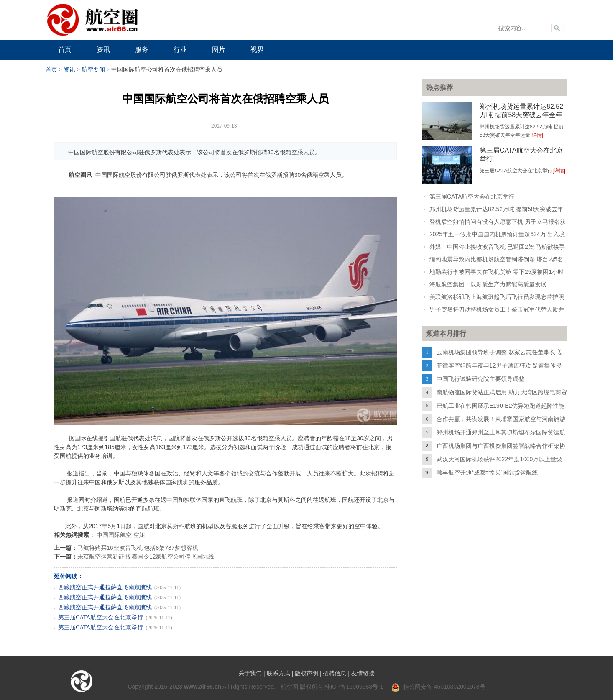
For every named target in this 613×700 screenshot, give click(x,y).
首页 (51, 70)
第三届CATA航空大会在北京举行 (101, 617)
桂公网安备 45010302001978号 (438, 687)
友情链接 (363, 673)
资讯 (69, 70)
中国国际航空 (114, 535)
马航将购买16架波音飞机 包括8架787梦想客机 (138, 548)
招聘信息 (335, 673)
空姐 (139, 535)
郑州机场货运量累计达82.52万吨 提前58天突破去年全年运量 (521, 115)
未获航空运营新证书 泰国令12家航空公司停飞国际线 (146, 557)
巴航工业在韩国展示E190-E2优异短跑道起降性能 (501, 406)
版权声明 (306, 673)
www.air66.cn (203, 687)
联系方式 (278, 673)
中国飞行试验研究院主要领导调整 (480, 379)
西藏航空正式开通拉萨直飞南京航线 (105, 587)
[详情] (537, 135)
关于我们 (250, 673)
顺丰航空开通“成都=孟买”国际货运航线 (487, 473)
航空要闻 (93, 70)
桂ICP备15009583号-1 (354, 687)
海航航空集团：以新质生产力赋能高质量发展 (488, 284)
